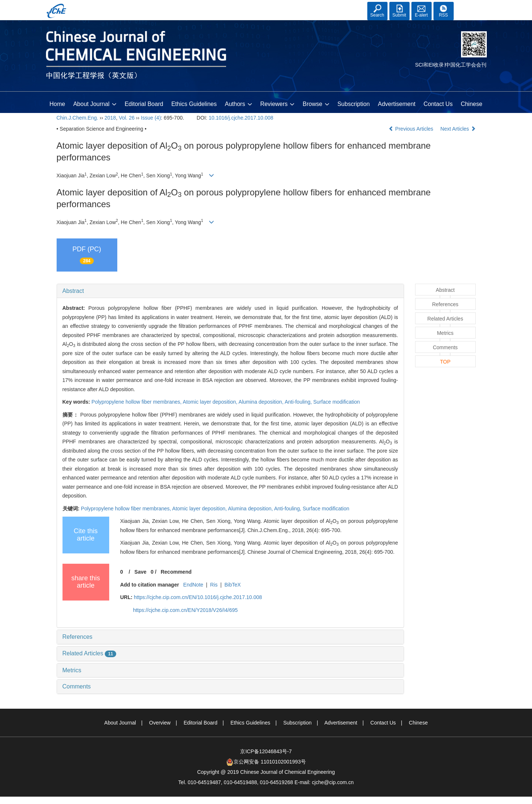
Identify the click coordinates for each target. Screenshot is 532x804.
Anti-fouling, (299, 402)
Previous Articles (412, 129)
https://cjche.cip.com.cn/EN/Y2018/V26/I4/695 (185, 610)
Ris (214, 585)
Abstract (73, 291)
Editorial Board (144, 104)
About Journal (95, 105)
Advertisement (397, 104)
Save (141, 572)
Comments (77, 686)
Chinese (472, 104)
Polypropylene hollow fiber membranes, (137, 402)
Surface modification (337, 402)
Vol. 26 (127, 118)
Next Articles (458, 129)
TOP (445, 362)
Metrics (72, 670)
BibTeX (233, 585)
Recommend (176, 572)
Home (58, 104)
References (78, 637)
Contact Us (438, 104)
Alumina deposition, (262, 402)
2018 (110, 118)
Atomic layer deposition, (211, 402)
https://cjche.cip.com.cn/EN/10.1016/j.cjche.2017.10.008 (198, 597)
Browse (316, 105)
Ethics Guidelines (194, 104)
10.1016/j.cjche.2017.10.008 (241, 118)
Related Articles (90, 653)
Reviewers (278, 105)
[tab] (230, 291)
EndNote (193, 585)
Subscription (354, 104)
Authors (239, 105)
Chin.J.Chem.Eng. (78, 118)
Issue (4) (151, 118)
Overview (160, 723)
